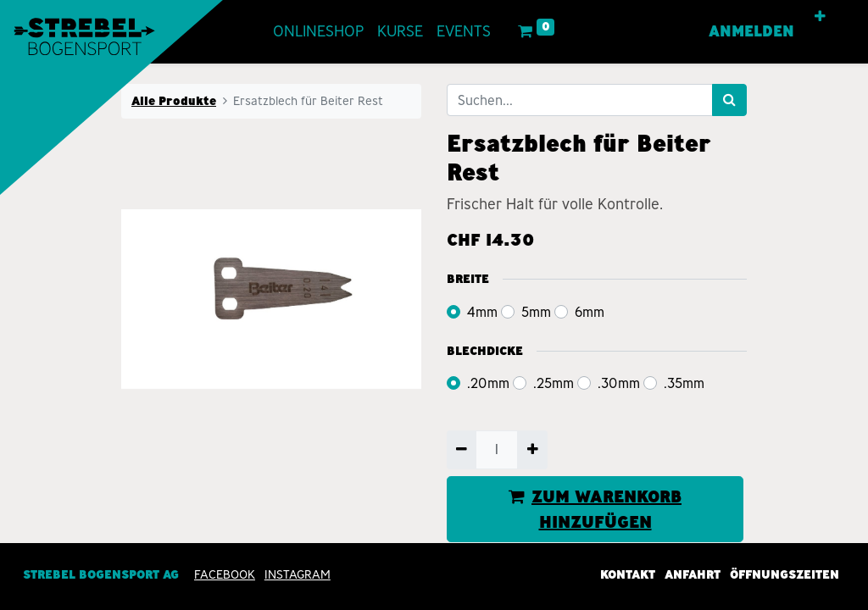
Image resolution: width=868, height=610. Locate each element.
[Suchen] (729, 100)
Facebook (225, 574)
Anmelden (751, 31)
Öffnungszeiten (785, 574)
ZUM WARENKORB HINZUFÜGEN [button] (595, 509)
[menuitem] (318, 32)
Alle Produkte (174, 101)
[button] (820, 17)
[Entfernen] (462, 450)
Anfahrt (693, 574)
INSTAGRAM (298, 574)
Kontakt (628, 574)
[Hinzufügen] (532, 450)
